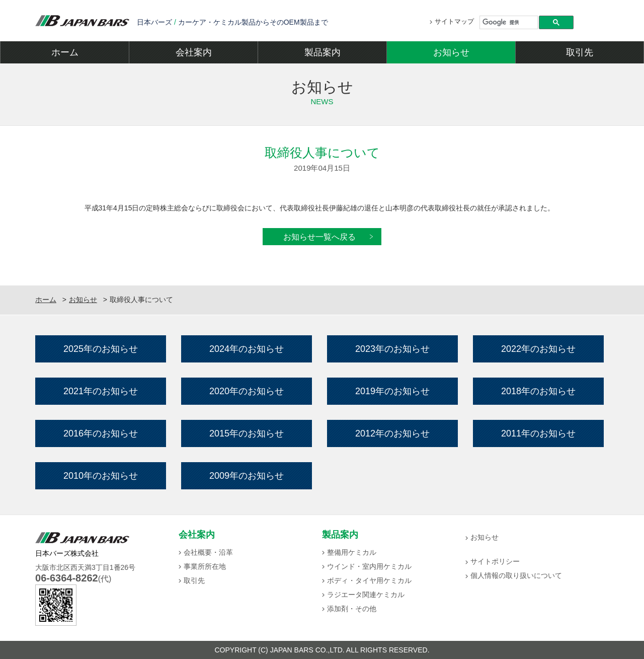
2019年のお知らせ (392, 391)
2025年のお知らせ (101, 349)
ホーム (65, 52)
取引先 (580, 52)
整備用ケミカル (352, 552)
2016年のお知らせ (101, 433)
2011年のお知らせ (538, 433)
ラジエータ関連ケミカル (366, 595)
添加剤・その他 (352, 609)
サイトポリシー (495, 561)
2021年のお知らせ (101, 391)
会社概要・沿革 (208, 552)
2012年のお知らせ (392, 433)
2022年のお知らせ (538, 349)
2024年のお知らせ (247, 349)
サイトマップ (454, 21)
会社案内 (194, 52)
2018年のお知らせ (538, 391)
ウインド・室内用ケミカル (369, 566)
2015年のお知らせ (247, 433)
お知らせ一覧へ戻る (319, 237)
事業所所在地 (205, 566)
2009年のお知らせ (247, 476)
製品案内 (323, 52)
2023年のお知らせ (392, 349)
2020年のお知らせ (247, 391)
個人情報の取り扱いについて (516, 575)
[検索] (509, 22)
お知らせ (451, 52)
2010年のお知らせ (101, 476)
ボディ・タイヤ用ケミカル (369, 580)
